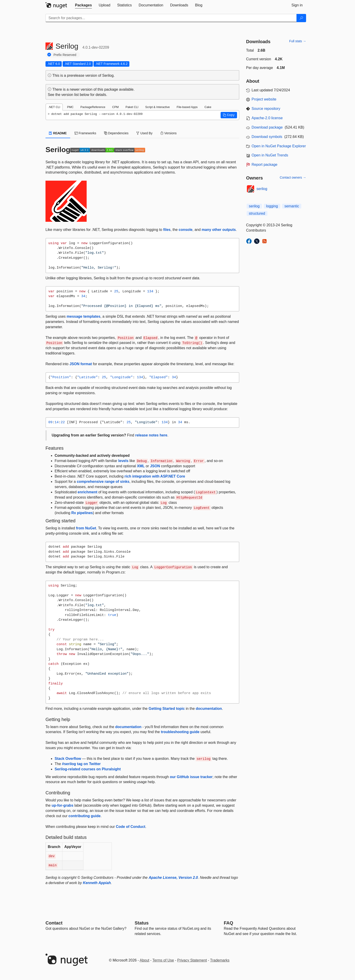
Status (142, 923)
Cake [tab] (208, 107)
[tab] (83, 5)
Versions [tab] (168, 133)
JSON (155, 466)
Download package (267, 127)
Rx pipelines (82, 513)
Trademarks (220, 960)
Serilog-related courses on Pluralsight (88, 769)
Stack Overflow (68, 759)
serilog (262, 189)
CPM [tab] (115, 107)
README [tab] (58, 133)
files (167, 230)
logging (272, 206)
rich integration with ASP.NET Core (155, 476)
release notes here (151, 435)
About (144, 960)
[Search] (301, 18)
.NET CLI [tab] (54, 107)
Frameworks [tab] (85, 133)
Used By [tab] (144, 133)
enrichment (88, 492)
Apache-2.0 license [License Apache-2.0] (267, 118)
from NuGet (86, 528)
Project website (264, 99)
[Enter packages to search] (171, 18)
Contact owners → (293, 177)
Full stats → (298, 41)
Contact (54, 923)
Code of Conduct (131, 827)
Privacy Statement (192, 960)
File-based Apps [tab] (187, 107)
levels (123, 461)
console (186, 230)
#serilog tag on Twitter (81, 764)
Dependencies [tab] (116, 133)
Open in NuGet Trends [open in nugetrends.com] (270, 155)
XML (141, 466)
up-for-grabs (63, 805)
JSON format (81, 364)
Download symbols (267, 137)
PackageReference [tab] (93, 107)
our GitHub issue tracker (191, 777)
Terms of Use (163, 960)
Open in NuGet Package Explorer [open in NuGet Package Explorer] (279, 146)
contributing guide (85, 816)
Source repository (266, 109)
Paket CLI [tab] (132, 107)
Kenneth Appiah (97, 883)
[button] (229, 115)
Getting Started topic (167, 709)
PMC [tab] (70, 107)
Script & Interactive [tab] (157, 107)
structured (257, 213)
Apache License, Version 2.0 (173, 878)
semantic (292, 206)
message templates (84, 316)
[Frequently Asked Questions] (228, 923)
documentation (209, 709)
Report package (265, 165)
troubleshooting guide (180, 732)
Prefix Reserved (65, 55)
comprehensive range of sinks (103, 482)
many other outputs (219, 230)
